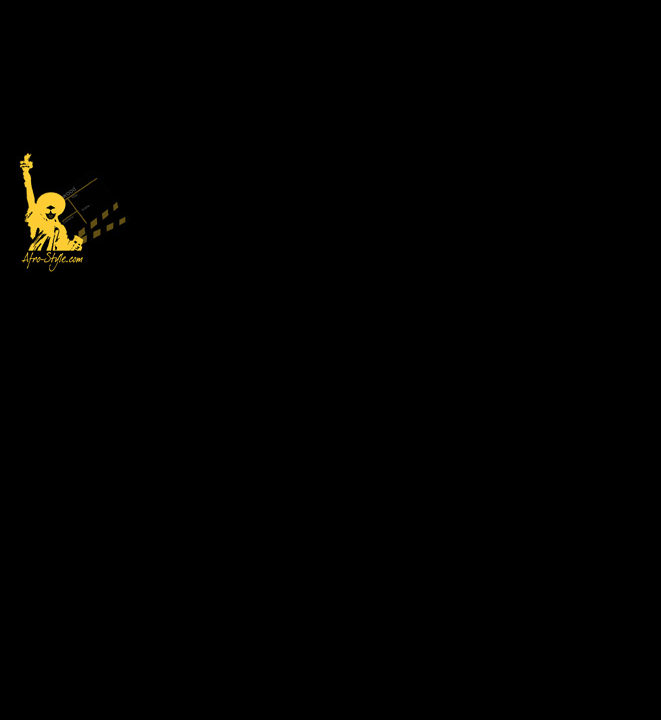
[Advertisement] (396, 140)
